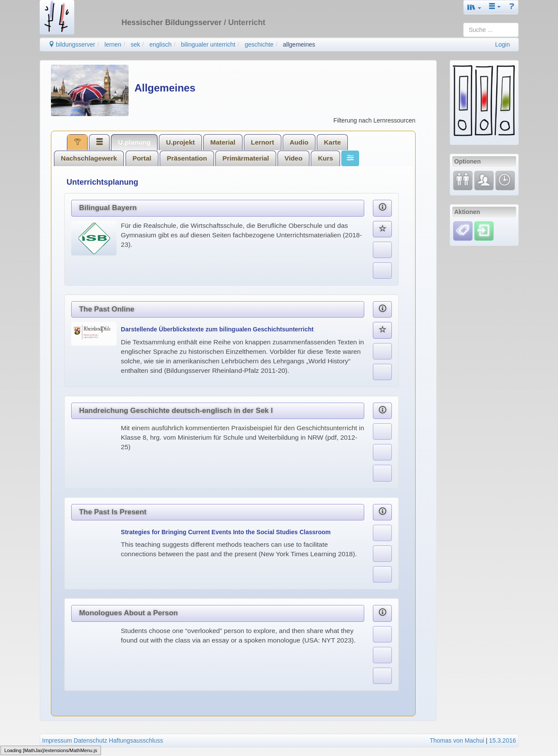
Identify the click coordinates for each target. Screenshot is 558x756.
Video (293, 158)
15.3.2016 (502, 740)
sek (136, 44)
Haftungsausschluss (136, 740)
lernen (113, 44)
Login (502, 44)
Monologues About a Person (128, 613)
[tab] (77, 142)
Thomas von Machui (457, 740)
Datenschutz (91, 740)
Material (223, 142)
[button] (474, 7)
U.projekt (181, 142)
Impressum (57, 740)
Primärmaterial (246, 158)
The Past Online (107, 309)
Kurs (326, 158)
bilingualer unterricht (208, 44)
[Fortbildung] (463, 180)
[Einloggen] (484, 230)
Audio (299, 142)
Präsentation (187, 158)
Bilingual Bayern (108, 208)
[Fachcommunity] (484, 180)
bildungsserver (72, 44)
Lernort (262, 142)
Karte (332, 142)
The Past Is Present (113, 512)
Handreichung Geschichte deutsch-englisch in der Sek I (176, 411)
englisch (160, 44)
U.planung (134, 142)
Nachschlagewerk (89, 158)
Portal (142, 158)
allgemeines (299, 44)
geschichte (259, 44)
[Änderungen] (505, 180)
